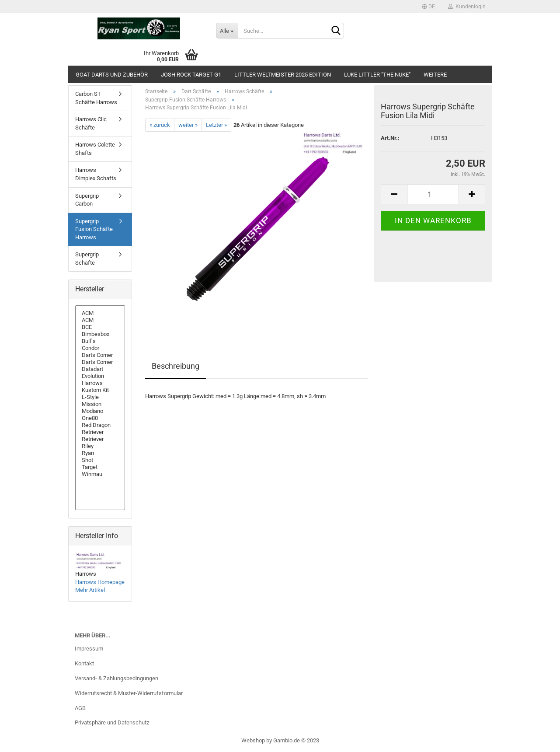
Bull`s (100, 341)
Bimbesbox (100, 334)
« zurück (160, 125)
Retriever (100, 432)
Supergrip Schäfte (87, 259)
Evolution (100, 376)
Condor (100, 348)
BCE (100, 327)
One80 (100, 418)
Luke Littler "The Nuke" (377, 75)
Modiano (100, 411)
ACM (100, 313)
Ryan (100, 453)
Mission (100, 404)
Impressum (89, 649)
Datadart (100, 369)
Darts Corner (100, 355)
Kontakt (84, 663)
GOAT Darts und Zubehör (112, 75)
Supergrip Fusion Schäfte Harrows (94, 229)
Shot (100, 460)
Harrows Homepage (100, 582)
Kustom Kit (100, 390)
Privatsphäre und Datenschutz (112, 722)
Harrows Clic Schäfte (91, 123)
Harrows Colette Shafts (95, 149)
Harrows (100, 383)
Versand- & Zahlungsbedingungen (117, 678)
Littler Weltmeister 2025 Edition (283, 75)
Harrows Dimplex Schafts (96, 174)
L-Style (100, 397)
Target (100, 467)
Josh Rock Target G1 (191, 75)
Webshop (253, 740)
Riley (100, 446)
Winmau (100, 474)
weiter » (188, 125)
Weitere (435, 75)
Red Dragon (100, 425)
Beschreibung (176, 366)
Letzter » (216, 125)
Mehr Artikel (90, 590)
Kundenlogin (467, 7)
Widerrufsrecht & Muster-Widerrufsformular (129, 693)
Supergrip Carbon (87, 200)
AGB (80, 708)
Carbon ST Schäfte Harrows (96, 98)
